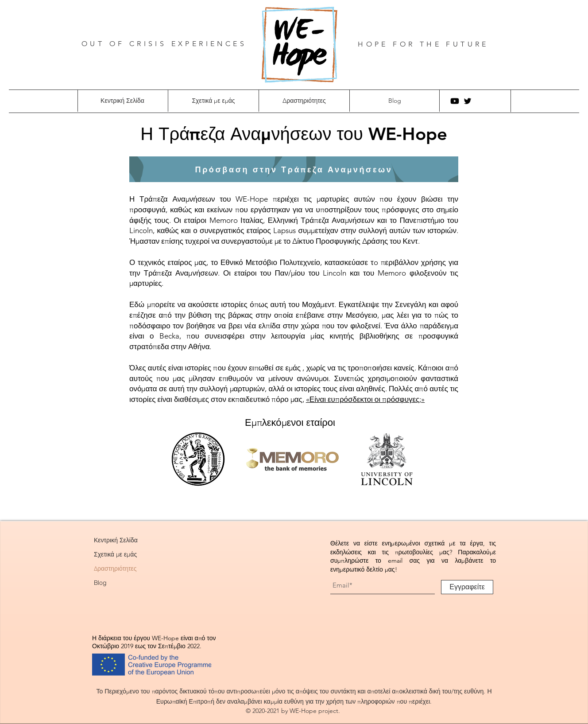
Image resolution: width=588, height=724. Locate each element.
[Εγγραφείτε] (467, 587)
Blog (100, 583)
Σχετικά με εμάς (115, 554)
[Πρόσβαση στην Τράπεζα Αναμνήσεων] (294, 169)
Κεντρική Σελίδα (116, 540)
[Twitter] (468, 101)
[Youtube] (455, 101)
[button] (213, 101)
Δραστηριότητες (115, 568)
